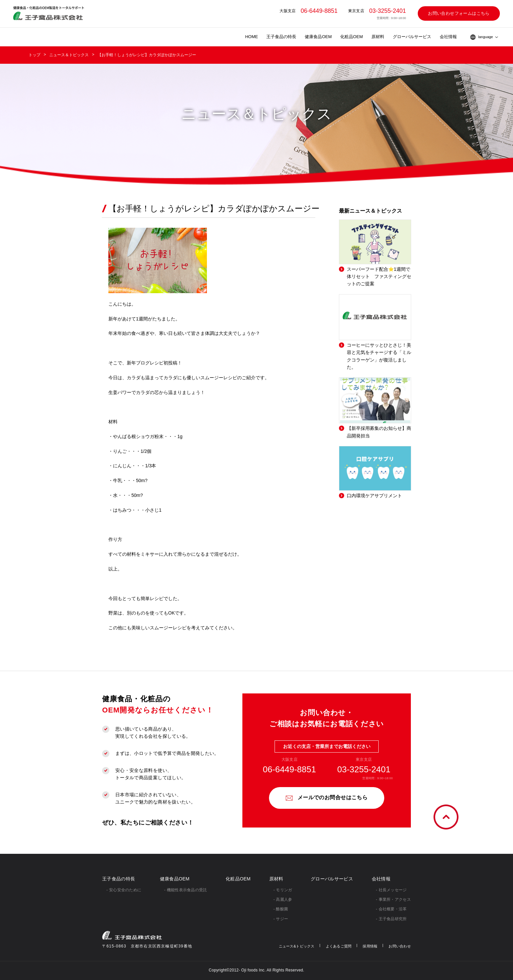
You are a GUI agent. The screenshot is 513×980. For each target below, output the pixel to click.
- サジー (281, 919)
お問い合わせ (400, 946)
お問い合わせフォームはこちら (459, 13)
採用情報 (370, 946)
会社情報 (448, 37)
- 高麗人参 (283, 899)
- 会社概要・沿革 (391, 909)
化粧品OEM (352, 37)
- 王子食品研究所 (391, 919)
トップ (34, 55)
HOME (251, 37)
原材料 (378, 37)
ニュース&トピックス (297, 946)
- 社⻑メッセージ (391, 890)
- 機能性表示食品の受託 (186, 890)
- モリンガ (283, 890)
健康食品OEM (318, 37)
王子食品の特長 (281, 37)
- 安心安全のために (124, 890)
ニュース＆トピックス (69, 55)
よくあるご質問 (339, 946)
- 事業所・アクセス (393, 899)
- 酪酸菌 (281, 909)
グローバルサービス (412, 37)
